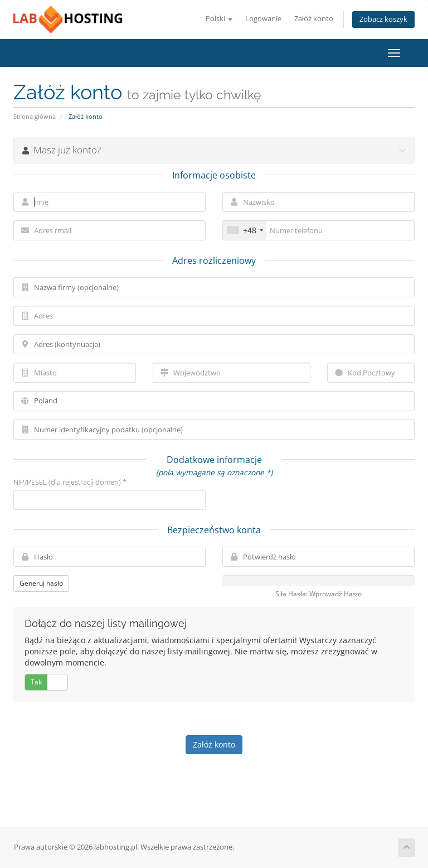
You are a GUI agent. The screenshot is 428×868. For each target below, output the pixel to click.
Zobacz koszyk (383, 19)
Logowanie (263, 19)
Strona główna (35, 116)
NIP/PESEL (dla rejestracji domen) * (70, 482)
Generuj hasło (41, 583)
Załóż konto (314, 19)
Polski (219, 19)
